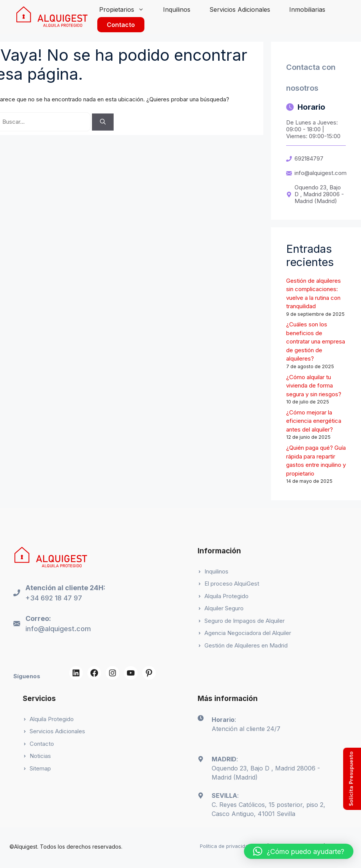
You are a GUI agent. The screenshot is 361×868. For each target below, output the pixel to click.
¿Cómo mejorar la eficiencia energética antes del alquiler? (314, 421)
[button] (299, 851)
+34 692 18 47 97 (54, 598)
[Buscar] (103, 122)
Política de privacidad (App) (233, 846)
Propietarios (126, 9)
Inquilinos (177, 9)
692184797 (309, 158)
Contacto (121, 25)
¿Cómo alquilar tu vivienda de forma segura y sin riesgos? (314, 386)
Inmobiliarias (307, 9)
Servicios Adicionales (240, 9)
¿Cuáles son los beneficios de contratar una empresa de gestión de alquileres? (316, 341)
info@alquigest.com (321, 173)
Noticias (40, 756)
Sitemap (40, 768)
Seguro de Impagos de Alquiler (245, 621)
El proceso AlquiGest (232, 584)
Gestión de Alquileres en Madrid (246, 645)
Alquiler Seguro (224, 608)
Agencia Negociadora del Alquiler (248, 633)
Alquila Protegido (226, 596)
